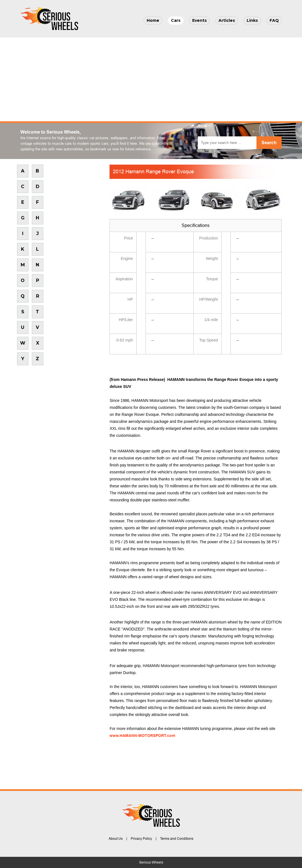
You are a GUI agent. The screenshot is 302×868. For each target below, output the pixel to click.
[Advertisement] (151, 79)
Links (252, 20)
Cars (176, 20)
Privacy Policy (141, 839)
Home (153, 20)
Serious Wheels (151, 862)
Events (199, 20)
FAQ (274, 20)
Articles (227, 20)
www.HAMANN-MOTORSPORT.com (142, 736)
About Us (116, 839)
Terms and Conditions (177, 839)
